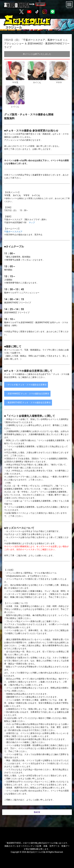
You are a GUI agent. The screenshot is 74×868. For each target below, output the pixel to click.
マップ (32, 223)
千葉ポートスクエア (13, 232)
